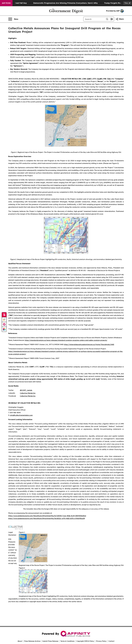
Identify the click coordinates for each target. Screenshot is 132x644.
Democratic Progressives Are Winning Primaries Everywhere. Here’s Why (68, 3)
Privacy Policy (101, 641)
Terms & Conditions (67, 641)
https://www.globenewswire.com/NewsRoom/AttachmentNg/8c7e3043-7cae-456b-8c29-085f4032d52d (47, 516)
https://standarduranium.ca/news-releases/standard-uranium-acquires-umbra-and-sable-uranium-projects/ (66, 340)
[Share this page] (120, 19)
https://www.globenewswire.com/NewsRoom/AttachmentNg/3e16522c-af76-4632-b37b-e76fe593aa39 (47, 518)
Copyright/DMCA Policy (85, 641)
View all (127, 3)
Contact (111, 641)
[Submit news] (4, 315)
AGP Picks (6, 3)
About (20, 641)
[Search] (94, 19)
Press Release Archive (32, 641)
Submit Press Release (50, 641)
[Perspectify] (4, 320)
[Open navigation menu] (13, 19)
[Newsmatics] (4, 329)
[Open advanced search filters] (112, 19)
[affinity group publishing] (4, 324)
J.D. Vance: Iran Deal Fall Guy (16, 3)
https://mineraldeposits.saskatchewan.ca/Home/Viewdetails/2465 (89, 344)
